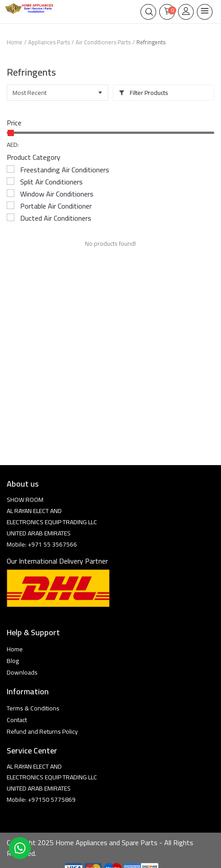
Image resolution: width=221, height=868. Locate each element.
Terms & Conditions (33, 708)
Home (15, 42)
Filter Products (143, 93)
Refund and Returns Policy (42, 731)
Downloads (22, 672)
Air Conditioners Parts (103, 42)
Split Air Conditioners (51, 182)
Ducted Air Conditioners (56, 218)
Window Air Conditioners (57, 194)
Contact (17, 720)
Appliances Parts (49, 42)
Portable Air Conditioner (56, 206)
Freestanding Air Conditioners (65, 170)
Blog (13, 661)
